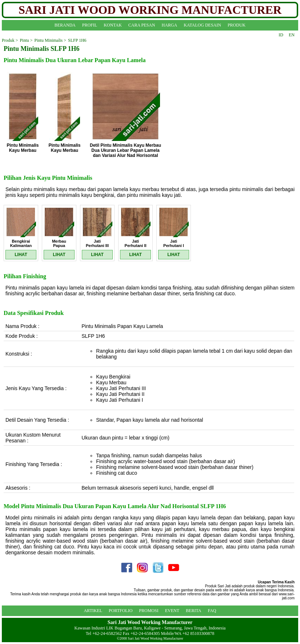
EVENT (172, 611)
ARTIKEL (93, 611)
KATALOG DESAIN (202, 25)
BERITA (193, 611)
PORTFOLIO (121, 611)
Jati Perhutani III (97, 243)
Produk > (10, 40)
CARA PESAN (142, 25)
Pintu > (26, 40)
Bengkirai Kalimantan (21, 243)
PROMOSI (149, 611)
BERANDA (65, 25)
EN (292, 35)
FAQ (212, 611)
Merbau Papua (59, 243)
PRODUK (237, 25)
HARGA (170, 25)
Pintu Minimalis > (50, 40)
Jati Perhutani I (174, 243)
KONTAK (113, 25)
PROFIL (90, 25)
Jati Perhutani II (136, 243)
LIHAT (21, 255)
